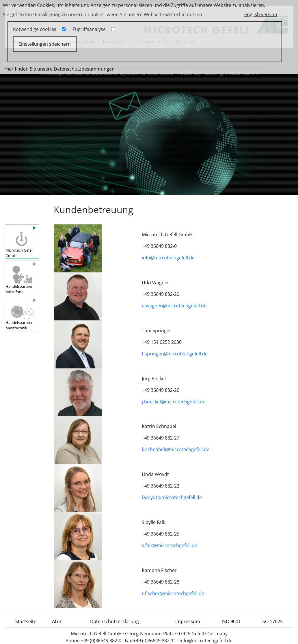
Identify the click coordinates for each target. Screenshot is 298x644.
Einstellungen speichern (45, 44)
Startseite (26, 621)
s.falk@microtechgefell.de (170, 545)
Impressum (188, 621)
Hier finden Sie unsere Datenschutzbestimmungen (59, 69)
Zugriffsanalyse (89, 29)
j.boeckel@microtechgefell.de (174, 402)
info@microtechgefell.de (168, 258)
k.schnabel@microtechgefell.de (176, 449)
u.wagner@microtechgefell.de (174, 306)
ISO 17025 (272, 621)
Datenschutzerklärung (114, 621)
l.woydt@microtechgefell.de (172, 497)
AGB (57, 621)
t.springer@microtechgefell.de (175, 354)
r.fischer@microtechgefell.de (173, 593)
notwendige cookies (35, 29)
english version (261, 14)
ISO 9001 (231, 621)
